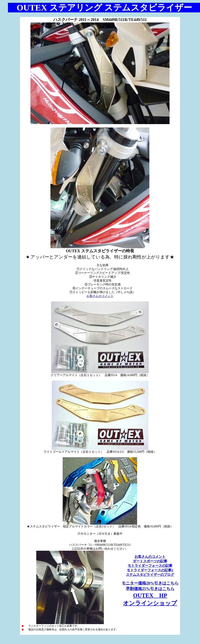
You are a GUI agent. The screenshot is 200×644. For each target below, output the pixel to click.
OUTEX (150, 595)
